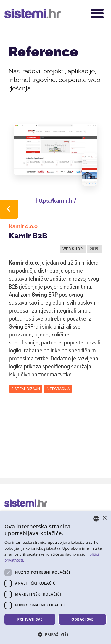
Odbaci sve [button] (82, 619)
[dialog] (55, 578)
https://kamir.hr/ (56, 201)
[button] (55, 634)
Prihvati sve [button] (30, 619)
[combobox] (96, 519)
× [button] (104, 518)
